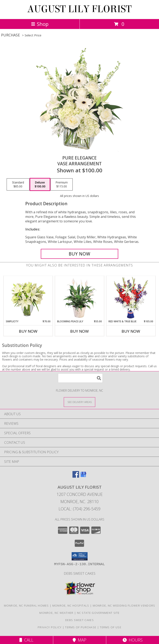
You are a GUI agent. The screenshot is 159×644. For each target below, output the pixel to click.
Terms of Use (111, 627)
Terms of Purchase (81, 627)
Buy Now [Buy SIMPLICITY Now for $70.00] (28, 331)
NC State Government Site (98, 613)
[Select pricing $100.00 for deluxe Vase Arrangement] (40, 185)
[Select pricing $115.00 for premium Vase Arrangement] (62, 185)
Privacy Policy (50, 627)
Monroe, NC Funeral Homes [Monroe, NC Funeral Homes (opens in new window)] (26, 606)
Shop (40, 24)
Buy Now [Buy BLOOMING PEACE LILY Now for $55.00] (79, 331)
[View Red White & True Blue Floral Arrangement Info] (131, 298)
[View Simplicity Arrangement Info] (28, 298)
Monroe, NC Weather (56, 613)
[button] (80, 556)
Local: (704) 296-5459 (79, 509)
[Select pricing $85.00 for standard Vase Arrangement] (18, 185)
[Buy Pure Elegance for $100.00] (79, 254)
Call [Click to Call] (26, 640)
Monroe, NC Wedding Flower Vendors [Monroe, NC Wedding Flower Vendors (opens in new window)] (124, 606)
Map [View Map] (79, 640)
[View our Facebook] (76, 476)
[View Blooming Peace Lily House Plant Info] (80, 298)
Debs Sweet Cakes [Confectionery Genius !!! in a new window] (80, 573)
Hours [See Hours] (133, 640)
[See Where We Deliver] (79, 402)
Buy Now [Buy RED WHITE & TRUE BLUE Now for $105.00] (131, 331)
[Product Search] (80, 378)
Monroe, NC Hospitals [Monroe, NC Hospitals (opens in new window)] (71, 606)
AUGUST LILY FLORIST (79, 9)
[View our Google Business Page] (83, 476)
